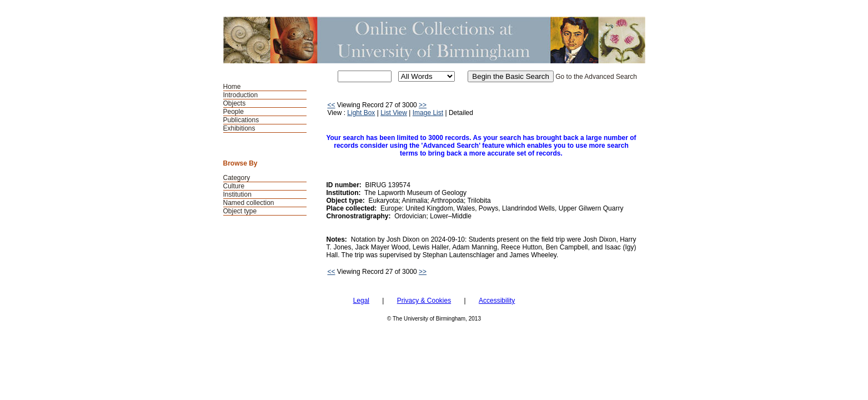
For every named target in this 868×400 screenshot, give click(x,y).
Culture (234, 186)
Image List (428, 113)
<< (332, 105)
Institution (237, 194)
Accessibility (497, 301)
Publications (241, 120)
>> (423, 105)
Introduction (241, 95)
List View (394, 113)
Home (232, 87)
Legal (361, 301)
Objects (235, 103)
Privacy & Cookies (424, 301)
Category (237, 178)
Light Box (361, 113)
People (234, 112)
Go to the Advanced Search (596, 77)
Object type (240, 211)
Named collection (249, 203)
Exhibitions (239, 128)
